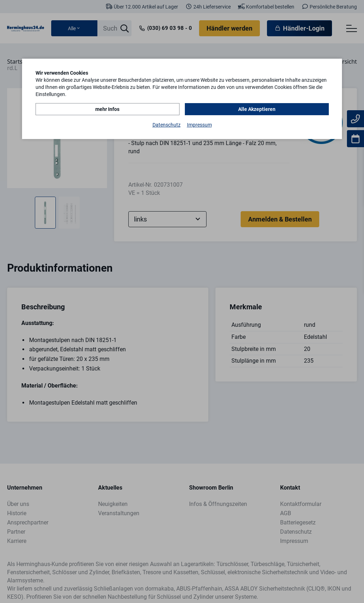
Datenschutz (167, 125)
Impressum (199, 125)
